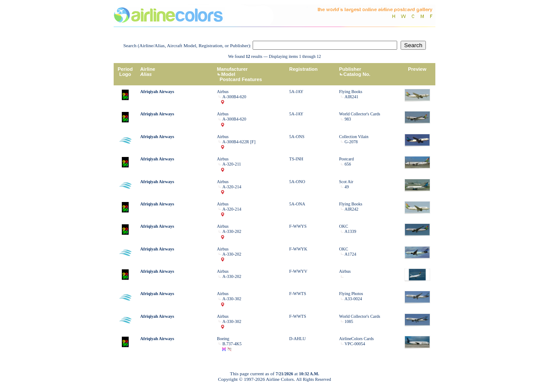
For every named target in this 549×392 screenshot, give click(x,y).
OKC (344, 226)
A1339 (350, 231)
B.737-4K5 (232, 344)
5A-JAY (296, 92)
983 (348, 119)
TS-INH (296, 159)
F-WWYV (298, 271)
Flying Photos (351, 294)
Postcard (347, 159)
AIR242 (351, 209)
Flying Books (351, 92)
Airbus (223, 92)
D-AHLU (297, 339)
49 (347, 187)
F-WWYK (298, 249)
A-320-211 (232, 164)
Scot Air (346, 182)
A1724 (350, 254)
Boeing (223, 339)
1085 (349, 321)
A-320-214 (232, 187)
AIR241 (351, 97)
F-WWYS (298, 226)
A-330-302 (232, 299)
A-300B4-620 (235, 97)
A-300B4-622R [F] (239, 142)
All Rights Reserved (314, 379)
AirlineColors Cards (357, 339)
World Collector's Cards (360, 114)
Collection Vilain (354, 137)
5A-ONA (297, 204)
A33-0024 (353, 299)
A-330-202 (232, 231)
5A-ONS (297, 137)
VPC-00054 (355, 344)
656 (348, 164)
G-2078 (351, 142)
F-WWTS (297, 294)
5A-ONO (297, 182)
